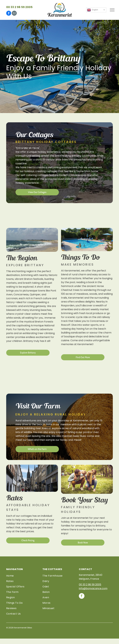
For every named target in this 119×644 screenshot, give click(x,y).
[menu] (112, 10)
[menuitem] (23, 576)
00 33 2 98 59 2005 (19, 7)
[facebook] (9, 14)
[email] (14, 14)
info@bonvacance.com (93, 588)
